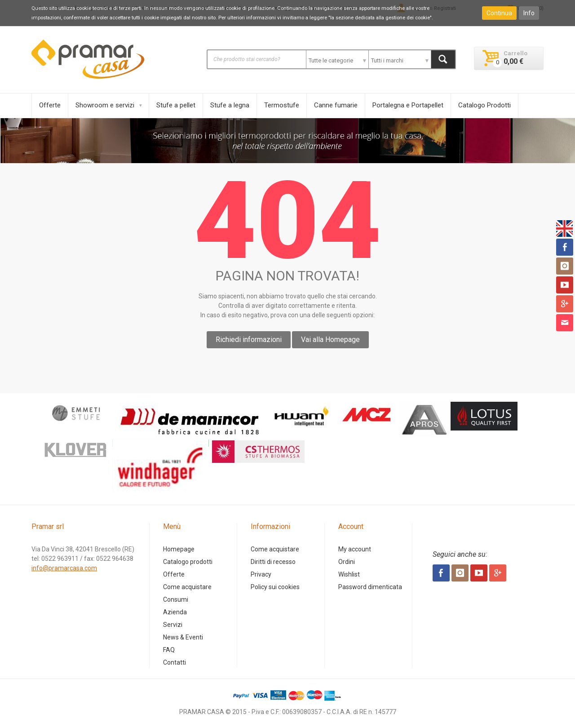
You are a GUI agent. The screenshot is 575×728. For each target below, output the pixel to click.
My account (355, 549)
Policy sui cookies (275, 587)
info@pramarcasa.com (64, 568)
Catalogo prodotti (188, 562)
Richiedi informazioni (249, 340)
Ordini (347, 562)
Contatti (175, 662)
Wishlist (349, 574)
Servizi (173, 625)
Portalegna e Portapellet (408, 105)
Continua (499, 13)
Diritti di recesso (273, 562)
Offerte (50, 105)
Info (529, 13)
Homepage (179, 549)
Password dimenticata (370, 587)
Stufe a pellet (176, 105)
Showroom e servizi (105, 105)
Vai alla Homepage (330, 340)
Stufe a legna (230, 105)
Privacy (261, 574)
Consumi (176, 599)
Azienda (175, 612)
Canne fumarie (336, 105)
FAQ (169, 650)
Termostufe (282, 105)
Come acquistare (187, 587)
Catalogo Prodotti (484, 105)
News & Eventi (183, 637)
